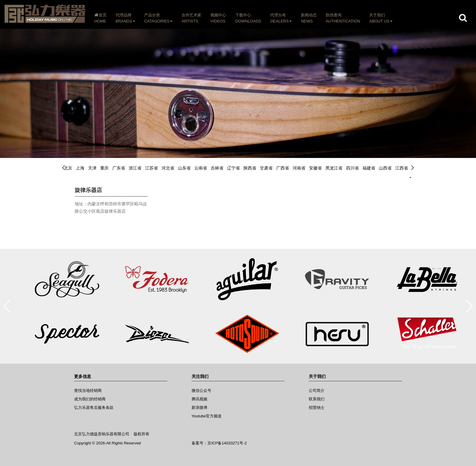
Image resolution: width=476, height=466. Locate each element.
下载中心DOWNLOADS (248, 18)
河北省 (168, 168)
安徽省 (315, 168)
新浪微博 (199, 408)
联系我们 (317, 399)
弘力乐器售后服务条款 (94, 408)
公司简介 (317, 391)
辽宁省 (233, 168)
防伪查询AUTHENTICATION (343, 18)
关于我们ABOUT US (381, 18)
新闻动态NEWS (309, 18)
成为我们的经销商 (90, 399)
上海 (80, 168)
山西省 (385, 168)
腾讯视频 (199, 399)
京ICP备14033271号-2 (227, 443)
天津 (92, 168)
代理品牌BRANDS (125, 18)
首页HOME (100, 18)
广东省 (119, 168)
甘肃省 (266, 168)
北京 (68, 168)
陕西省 (250, 168)
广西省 (283, 168)
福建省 (369, 168)
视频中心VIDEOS (219, 18)
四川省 (352, 168)
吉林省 (217, 168)
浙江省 (135, 168)
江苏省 (151, 168)
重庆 (104, 168)
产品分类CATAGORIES (158, 18)
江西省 (402, 168)
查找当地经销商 (88, 391)
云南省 (201, 168)
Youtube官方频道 (207, 416)
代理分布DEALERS (281, 18)
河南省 (299, 168)
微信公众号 (201, 391)
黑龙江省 (334, 168)
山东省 (184, 168)
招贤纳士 (317, 408)
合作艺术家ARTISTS (192, 18)
